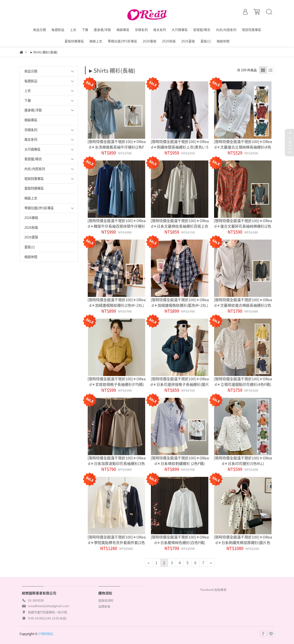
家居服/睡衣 (33, 159)
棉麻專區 (31, 120)
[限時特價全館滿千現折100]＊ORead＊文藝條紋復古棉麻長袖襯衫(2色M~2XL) (243, 305)
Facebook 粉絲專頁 (213, 590)
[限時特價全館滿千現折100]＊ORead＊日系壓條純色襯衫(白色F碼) (180, 540)
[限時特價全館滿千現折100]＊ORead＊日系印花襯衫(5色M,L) (243, 461)
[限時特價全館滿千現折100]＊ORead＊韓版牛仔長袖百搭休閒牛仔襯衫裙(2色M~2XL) (117, 226)
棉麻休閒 (31, 257)
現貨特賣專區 (34, 179)
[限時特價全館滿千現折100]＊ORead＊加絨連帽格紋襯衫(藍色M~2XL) (180, 302)
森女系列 (31, 139)
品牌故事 (104, 606)
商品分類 (31, 71)
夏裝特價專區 (34, 188)
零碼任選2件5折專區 (39, 208)
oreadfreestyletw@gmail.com (49, 606)
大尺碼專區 (32, 149)
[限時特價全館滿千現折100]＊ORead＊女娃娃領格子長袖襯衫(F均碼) (117, 381)
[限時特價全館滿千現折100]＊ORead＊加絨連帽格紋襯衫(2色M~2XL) (117, 302)
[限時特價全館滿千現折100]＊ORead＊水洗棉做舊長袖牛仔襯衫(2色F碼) (117, 147)
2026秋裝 (31, 227)
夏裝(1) (30, 247)
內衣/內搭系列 (35, 169)
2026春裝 (31, 218)
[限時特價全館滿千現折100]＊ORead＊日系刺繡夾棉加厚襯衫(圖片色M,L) (243, 542)
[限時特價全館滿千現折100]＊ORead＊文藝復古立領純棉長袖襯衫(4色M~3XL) (243, 147)
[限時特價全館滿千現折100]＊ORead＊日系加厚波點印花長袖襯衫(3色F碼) (117, 463)
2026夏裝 (31, 237)
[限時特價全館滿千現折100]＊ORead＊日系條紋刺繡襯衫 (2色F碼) (180, 461)
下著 (28, 100)
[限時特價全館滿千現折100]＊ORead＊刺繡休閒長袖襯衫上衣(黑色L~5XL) (180, 147)
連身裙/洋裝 (33, 110)
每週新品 (31, 81)
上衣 (28, 91)
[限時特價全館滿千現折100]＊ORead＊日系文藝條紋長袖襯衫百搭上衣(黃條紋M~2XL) (180, 226)
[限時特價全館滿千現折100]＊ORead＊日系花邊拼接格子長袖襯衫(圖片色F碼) (180, 384)
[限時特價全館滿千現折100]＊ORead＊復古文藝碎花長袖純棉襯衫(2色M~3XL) (243, 226)
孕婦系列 (31, 130)
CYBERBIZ (46, 634)
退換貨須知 (106, 600)
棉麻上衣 (31, 198)
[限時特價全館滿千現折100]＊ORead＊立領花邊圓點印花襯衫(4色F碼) (243, 381)
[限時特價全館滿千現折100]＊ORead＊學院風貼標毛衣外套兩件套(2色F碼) (117, 542)
